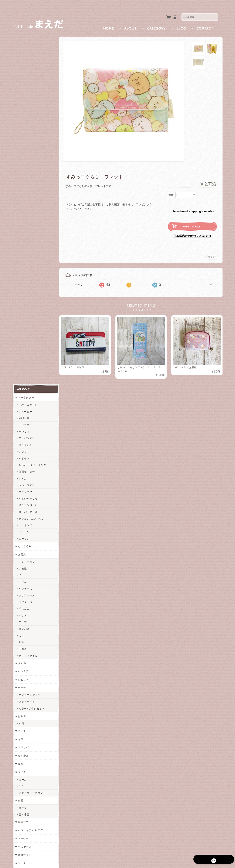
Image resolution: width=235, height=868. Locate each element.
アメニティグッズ (29, 340)
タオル (22, 308)
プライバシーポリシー (31, 800)
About (130, 20)
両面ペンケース (27, 752)
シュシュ (24, 531)
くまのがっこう (28, 143)
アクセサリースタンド (32, 437)
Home (109, 20)
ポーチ (22, 332)
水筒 (21, 368)
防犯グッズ (24, 615)
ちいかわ (23, 736)
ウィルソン (25, 666)
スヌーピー (25, 56)
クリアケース (27, 240)
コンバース (25, 652)
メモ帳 (23, 213)
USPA (22, 672)
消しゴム (24, 253)
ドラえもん (25, 90)
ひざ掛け (23, 400)
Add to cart (192, 218)
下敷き (23, 293)
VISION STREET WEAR (34, 646)
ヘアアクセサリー (28, 524)
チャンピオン (27, 639)
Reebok (23, 659)
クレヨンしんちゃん (31, 163)
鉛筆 (21, 287)
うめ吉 (22, 695)
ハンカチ (23, 316)
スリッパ (23, 392)
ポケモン (24, 176)
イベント (23, 585)
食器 (20, 445)
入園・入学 (25, 599)
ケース (22, 508)
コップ (23, 452)
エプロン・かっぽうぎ (32, 555)
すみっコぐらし (28, 49)
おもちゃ (23, 324)
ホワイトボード (28, 246)
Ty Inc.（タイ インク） (34, 109)
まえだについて (27, 784)
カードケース (26, 516)
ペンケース (25, 233)
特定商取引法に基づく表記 (34, 808)
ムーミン (24, 183)
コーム (23, 424)
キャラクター (26, 42)
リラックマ (25, 136)
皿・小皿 (24, 459)
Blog (181, 20)
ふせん (23, 226)
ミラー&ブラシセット (32, 353)
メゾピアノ (24, 687)
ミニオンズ (25, 170)
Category (156, 20)
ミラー (23, 431)
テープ (23, 266)
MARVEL (24, 63)
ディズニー (25, 69)
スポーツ (23, 632)
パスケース (24, 491)
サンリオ (24, 76)
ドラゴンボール (28, 150)
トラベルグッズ (27, 539)
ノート (23, 220)
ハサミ (23, 260)
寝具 (20, 408)
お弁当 (22, 360)
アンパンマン (27, 83)
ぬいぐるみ (24, 191)
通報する (212, 249)
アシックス (25, 679)
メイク (22, 417)
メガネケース (26, 623)
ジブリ (23, 96)
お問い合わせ (26, 792)
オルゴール (24, 569)
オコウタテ (24, 499)
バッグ (22, 375)
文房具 (22, 199)
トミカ (23, 123)
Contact (205, 20)
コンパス (24, 273)
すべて (80, 277)
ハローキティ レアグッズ (33, 475)
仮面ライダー (27, 116)
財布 (20, 384)
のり (21, 280)
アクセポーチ (27, 346)
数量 (171, 187)
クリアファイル (28, 300)
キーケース (24, 483)
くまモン (24, 103)
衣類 (20, 547)
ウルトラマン (27, 130)
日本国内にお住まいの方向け (192, 228)
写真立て (23, 466)
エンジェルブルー (28, 703)
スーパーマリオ (28, 156)
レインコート (27, 561)
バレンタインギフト (31, 593)
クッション (24, 577)
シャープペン (27, 206)
